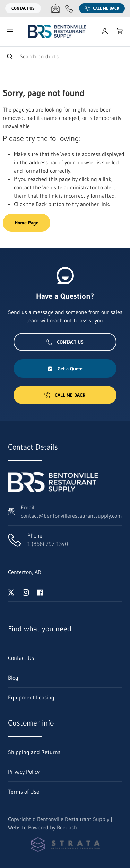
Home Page (27, 223)
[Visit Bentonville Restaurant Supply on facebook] (40, 592)
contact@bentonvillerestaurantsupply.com (71, 516)
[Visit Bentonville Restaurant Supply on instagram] (26, 592)
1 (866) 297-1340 (48, 544)
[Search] (65, 56)
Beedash (67, 827)
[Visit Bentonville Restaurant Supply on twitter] (11, 592)
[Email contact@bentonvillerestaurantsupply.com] (55, 8)
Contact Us (23, 8)
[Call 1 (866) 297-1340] (69, 8)
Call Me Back (102, 8)
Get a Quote (65, 369)
